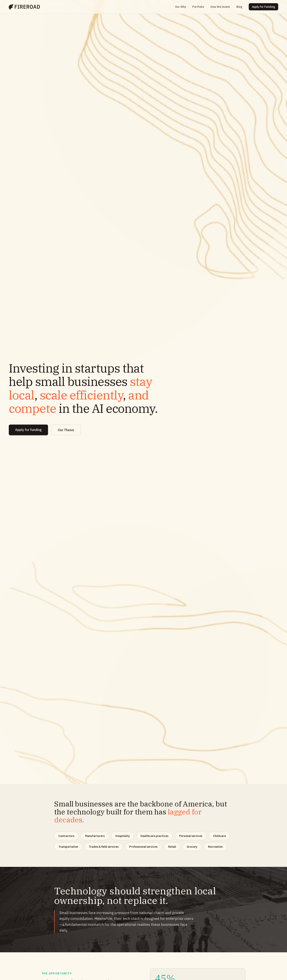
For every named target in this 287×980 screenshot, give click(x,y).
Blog (239, 7)
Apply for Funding (263, 7)
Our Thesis (66, 430)
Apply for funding (28, 430)
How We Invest (220, 7)
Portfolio (198, 7)
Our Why (180, 7)
